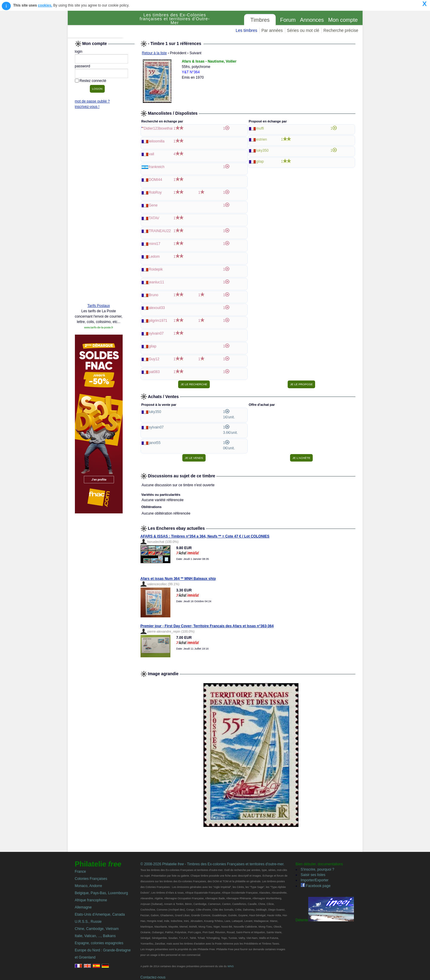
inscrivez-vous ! (87, 107)
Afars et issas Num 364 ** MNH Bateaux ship (178, 579)
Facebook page (316, 886)
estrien (262, 139)
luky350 (262, 150)
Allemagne (83, 907)
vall (152, 154)
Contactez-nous (153, 977)
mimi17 (155, 244)
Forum (288, 20)
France (80, 872)
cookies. (45, 5)
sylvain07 (156, 333)
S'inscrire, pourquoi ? (318, 869)
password (83, 66)
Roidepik (156, 269)
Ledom (154, 257)
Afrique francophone (91, 900)
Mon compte (343, 20)
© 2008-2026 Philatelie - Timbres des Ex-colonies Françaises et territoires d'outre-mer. (213, 864)
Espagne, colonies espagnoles (99, 943)
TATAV (154, 218)
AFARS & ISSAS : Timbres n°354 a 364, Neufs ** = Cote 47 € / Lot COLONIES (205, 536)
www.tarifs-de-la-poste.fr (99, 327)
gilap (153, 346)
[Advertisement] (99, 208)
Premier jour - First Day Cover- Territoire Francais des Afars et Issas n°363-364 (207, 626)
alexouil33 (157, 308)
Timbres (260, 20)
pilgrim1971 (158, 321)
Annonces (312, 20)
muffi (260, 128)
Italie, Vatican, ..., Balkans (95, 936)
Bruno (154, 295)
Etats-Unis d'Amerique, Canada (100, 914)
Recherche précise (341, 30)
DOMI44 (156, 180)
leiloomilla (157, 141)
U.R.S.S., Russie (88, 922)
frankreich (157, 167)
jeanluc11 (157, 282)
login (79, 52)
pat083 (154, 372)
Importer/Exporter (315, 880)
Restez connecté (93, 81)
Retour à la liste (154, 53)
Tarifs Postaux (99, 306)
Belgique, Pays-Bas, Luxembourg (101, 893)
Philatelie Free (102, 24)
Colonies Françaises (91, 879)
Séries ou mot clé (303, 30)
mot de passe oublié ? (92, 101)
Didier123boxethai (158, 128)
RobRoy (155, 192)
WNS (231, 966)
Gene (153, 205)
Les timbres (246, 30)
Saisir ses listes (313, 875)
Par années (272, 30)
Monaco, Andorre (88, 886)
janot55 (155, 443)
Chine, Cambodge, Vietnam (97, 929)
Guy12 (154, 359)
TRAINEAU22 (160, 231)
